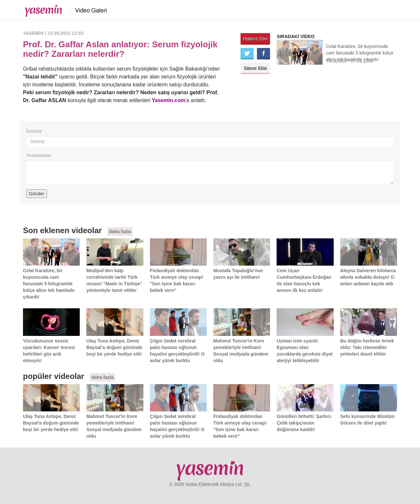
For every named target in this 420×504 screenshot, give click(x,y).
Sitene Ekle (255, 68)
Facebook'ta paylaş (263, 54)
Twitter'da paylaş (247, 54)
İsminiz (34, 131)
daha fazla (120, 231)
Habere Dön (256, 39)
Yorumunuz (39, 155)
